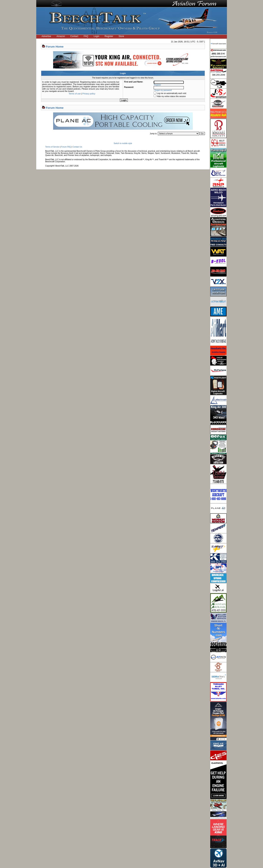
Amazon (61, 36)
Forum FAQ (66, 147)
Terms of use (75, 94)
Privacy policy (89, 94)
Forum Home (55, 47)
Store (121, 36)
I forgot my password (163, 90)
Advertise (46, 36)
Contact (74, 36)
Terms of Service (52, 147)
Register (109, 36)
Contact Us (77, 147)
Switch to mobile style (123, 143)
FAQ (86, 36)
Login (96, 36)
